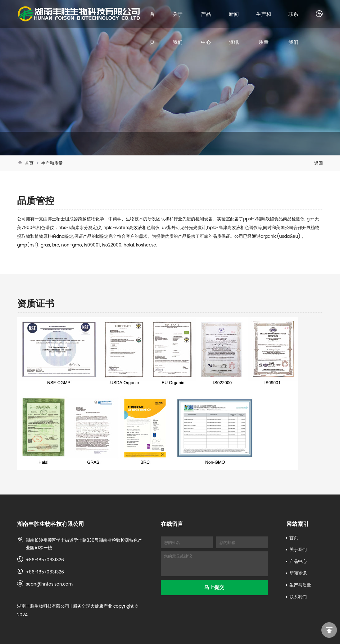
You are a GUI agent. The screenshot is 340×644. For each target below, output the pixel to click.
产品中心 (298, 561)
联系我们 (298, 597)
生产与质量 (300, 585)
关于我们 (298, 550)
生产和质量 (52, 163)
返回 (319, 163)
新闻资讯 (298, 573)
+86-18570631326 (45, 560)
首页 (29, 163)
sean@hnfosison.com (49, 584)
